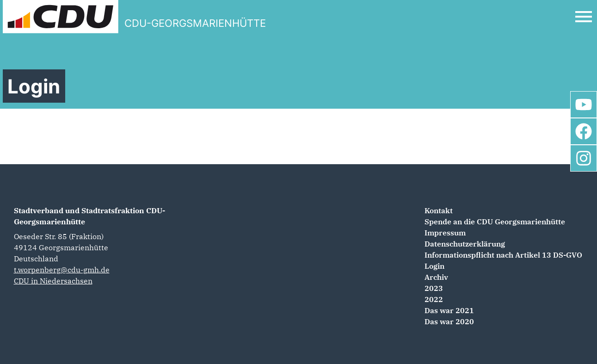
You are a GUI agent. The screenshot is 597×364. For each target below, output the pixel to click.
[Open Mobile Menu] (584, 17)
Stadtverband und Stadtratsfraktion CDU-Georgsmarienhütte (89, 216)
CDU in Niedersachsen (53, 281)
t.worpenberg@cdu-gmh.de (62, 270)
